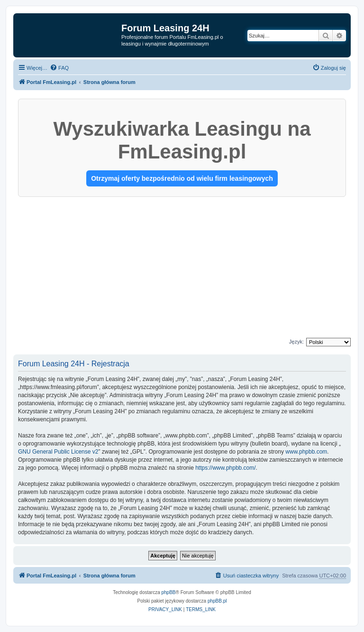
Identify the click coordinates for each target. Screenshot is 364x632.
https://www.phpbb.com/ (225, 468)
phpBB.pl (217, 601)
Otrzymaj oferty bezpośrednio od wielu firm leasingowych (182, 178)
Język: (296, 342)
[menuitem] (59, 68)
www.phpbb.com (306, 452)
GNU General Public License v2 (58, 452)
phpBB (169, 592)
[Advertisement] (182, 268)
